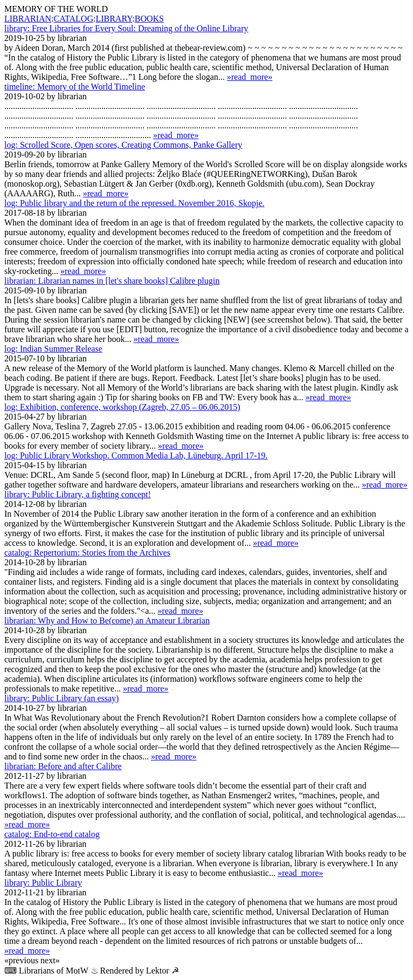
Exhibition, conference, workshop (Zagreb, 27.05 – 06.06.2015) (122, 407)
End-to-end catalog (52, 834)
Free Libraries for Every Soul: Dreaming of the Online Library (126, 28)
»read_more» (250, 77)
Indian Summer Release (53, 349)
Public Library (43, 883)
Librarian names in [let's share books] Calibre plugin (112, 281)
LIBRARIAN (28, 19)
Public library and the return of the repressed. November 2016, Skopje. (135, 203)
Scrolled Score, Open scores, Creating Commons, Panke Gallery (123, 145)
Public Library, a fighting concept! (78, 494)
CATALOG (74, 19)
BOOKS (149, 19)
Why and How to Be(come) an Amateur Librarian (107, 621)
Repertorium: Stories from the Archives (87, 553)
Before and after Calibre (63, 766)
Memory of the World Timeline (75, 87)
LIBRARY (114, 19)
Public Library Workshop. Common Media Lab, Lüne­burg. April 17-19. (136, 455)
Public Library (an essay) (61, 698)
